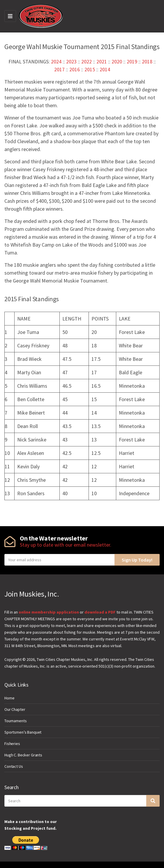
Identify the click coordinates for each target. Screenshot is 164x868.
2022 (87, 61)
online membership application (49, 612)
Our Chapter (15, 709)
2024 (56, 61)
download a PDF (100, 612)
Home (9, 698)
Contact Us (14, 766)
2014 (105, 69)
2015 (90, 69)
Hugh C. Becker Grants (23, 755)
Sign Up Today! (137, 560)
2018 (147, 61)
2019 (132, 61)
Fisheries (12, 744)
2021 (102, 61)
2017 (59, 69)
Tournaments (15, 721)
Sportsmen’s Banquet (23, 732)
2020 (117, 61)
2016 (75, 69)
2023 (71, 61)
